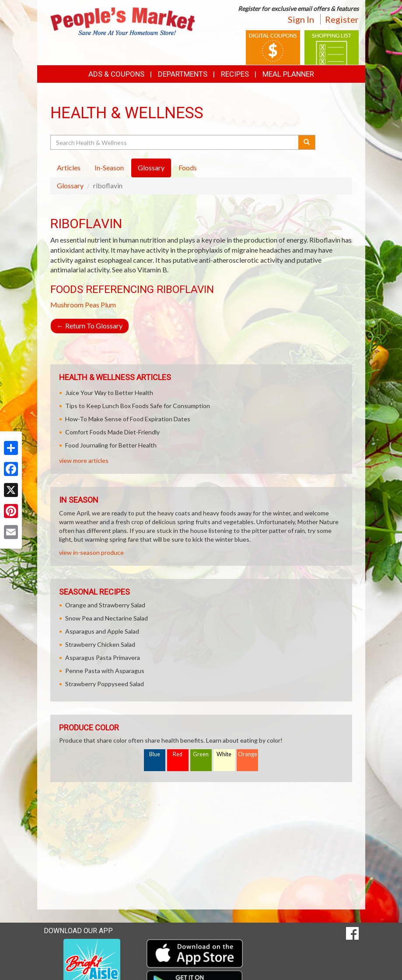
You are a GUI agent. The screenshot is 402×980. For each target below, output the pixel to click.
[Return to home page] (122, 20)
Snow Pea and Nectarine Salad (107, 618)
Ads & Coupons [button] (116, 74)
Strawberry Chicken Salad (100, 644)
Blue (155, 754)
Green (201, 754)
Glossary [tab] (151, 167)
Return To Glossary (90, 326)
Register (342, 19)
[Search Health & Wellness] (175, 142)
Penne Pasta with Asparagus (105, 671)
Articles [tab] (69, 167)
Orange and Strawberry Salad (105, 605)
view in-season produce (91, 552)
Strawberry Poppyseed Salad (105, 684)
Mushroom (67, 305)
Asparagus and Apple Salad (102, 631)
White (224, 754)
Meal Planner (288, 74)
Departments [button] (183, 74)
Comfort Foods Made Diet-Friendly (112, 432)
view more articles (84, 460)
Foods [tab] (188, 167)
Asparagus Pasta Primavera (103, 657)
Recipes (235, 74)
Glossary (70, 185)
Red (178, 754)
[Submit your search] (307, 142)
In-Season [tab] (109, 167)
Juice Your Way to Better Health (109, 393)
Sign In (301, 19)
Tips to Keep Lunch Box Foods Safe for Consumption (138, 406)
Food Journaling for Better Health (111, 445)
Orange (248, 754)
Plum (108, 305)
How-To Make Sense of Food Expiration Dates (128, 419)
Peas (92, 305)
